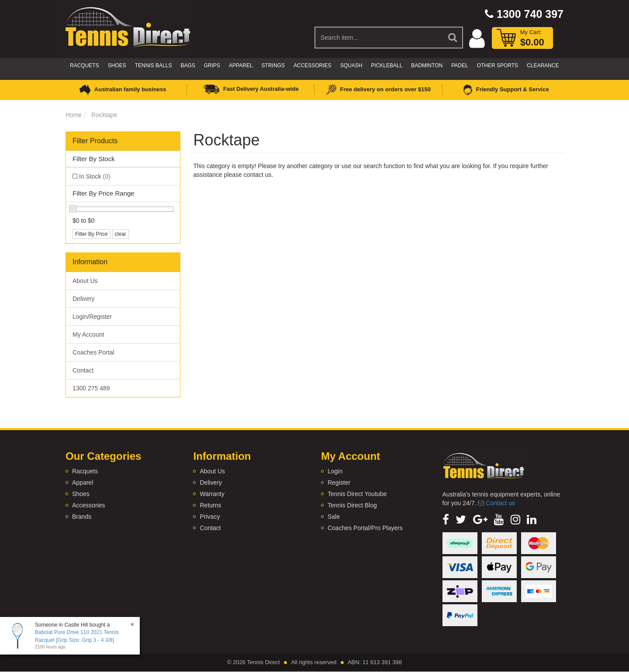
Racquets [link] (85, 471)
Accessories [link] (88, 505)
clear (121, 234)
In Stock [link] (95, 176)
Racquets (85, 65)
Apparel (241, 65)
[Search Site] (453, 38)
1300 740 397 (524, 14)
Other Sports (498, 65)
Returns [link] (210, 505)
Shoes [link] (81, 494)
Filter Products (95, 141)
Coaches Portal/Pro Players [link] (365, 528)
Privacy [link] (210, 517)
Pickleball (387, 65)
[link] (446, 520)
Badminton (427, 65)
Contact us (496, 503)
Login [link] (335, 471)
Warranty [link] (212, 494)
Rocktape (104, 115)
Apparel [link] (83, 482)
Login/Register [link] (92, 317)
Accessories (313, 65)
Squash (351, 65)
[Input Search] (379, 38)
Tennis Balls (154, 65)
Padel (460, 65)
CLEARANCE (543, 65)
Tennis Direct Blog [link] (352, 505)
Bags (188, 65)
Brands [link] (82, 517)
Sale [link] (334, 517)
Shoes (117, 65)
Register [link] (339, 482)
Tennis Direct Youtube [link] (357, 494)
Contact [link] (83, 370)
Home (74, 115)
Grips (212, 65)
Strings (273, 65)
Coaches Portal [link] (93, 352)
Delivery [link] (84, 299)
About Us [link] (85, 281)
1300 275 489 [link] (91, 388)
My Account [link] (88, 334)
